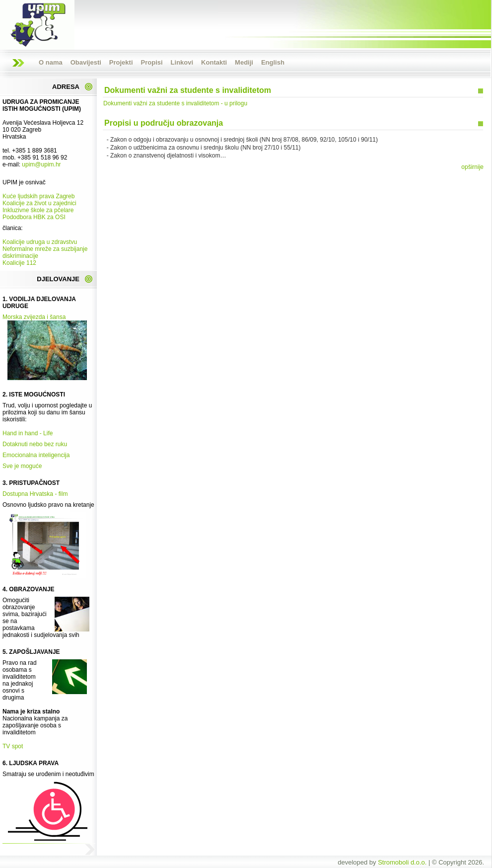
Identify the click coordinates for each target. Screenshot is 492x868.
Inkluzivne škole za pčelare (38, 210)
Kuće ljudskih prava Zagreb (38, 196)
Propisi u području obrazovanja (164, 123)
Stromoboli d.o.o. (402, 862)
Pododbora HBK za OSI (34, 217)
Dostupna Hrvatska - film (35, 494)
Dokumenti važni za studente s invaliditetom (188, 90)
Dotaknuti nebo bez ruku (35, 444)
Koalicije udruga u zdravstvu (40, 242)
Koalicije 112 (19, 263)
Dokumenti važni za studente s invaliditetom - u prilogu (175, 103)
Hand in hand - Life (28, 433)
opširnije (472, 167)
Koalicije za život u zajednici (39, 203)
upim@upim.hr (41, 164)
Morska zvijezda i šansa (34, 317)
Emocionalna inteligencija (36, 455)
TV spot (13, 746)
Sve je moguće (22, 466)
